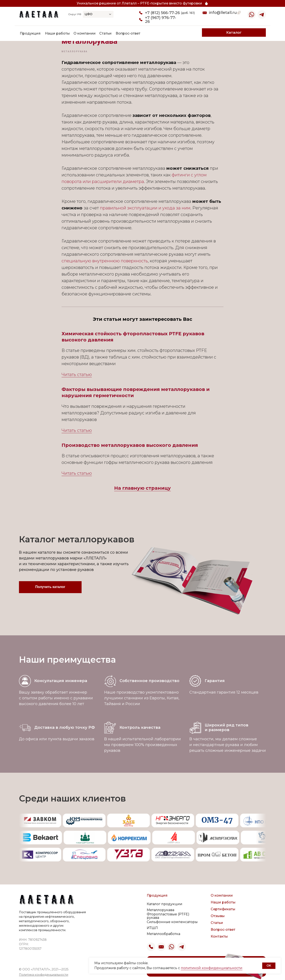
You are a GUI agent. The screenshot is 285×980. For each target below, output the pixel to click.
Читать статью (77, 375)
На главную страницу (142, 488)
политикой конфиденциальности (212, 968)
